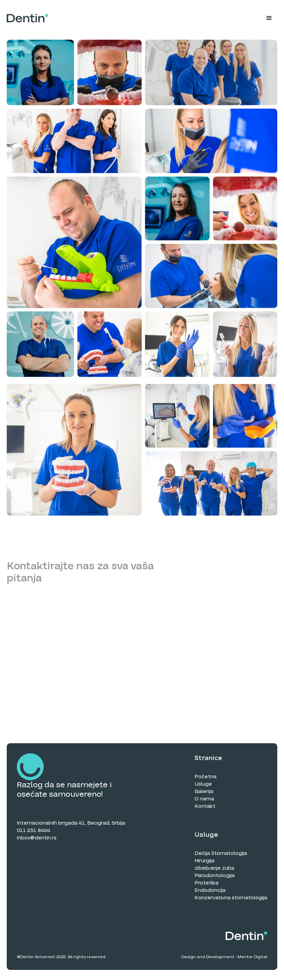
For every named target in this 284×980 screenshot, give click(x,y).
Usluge (203, 784)
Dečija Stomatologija (221, 853)
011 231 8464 (33, 830)
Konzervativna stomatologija (231, 898)
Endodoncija (210, 890)
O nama (204, 799)
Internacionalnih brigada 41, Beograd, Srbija (71, 823)
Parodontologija (215, 875)
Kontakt (205, 806)
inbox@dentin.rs (37, 838)
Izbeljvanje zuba (214, 868)
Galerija (204, 791)
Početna (205, 777)
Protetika (206, 883)
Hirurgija (204, 861)
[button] (269, 18)
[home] (28, 18)
